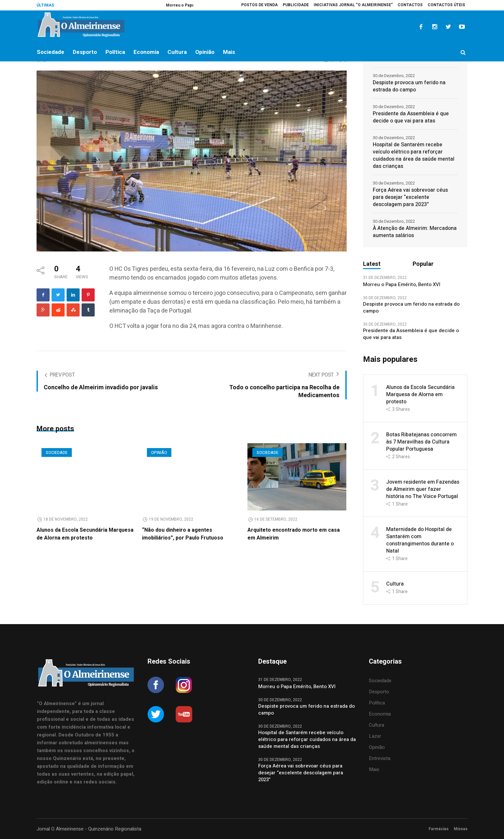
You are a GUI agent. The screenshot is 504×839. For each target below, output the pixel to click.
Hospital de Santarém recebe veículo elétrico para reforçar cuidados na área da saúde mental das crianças (414, 155)
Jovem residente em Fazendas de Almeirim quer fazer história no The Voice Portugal (423, 489)
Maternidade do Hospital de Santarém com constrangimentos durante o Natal (420, 540)
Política (377, 703)
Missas (461, 829)
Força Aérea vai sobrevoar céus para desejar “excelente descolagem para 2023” (410, 197)
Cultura (395, 584)
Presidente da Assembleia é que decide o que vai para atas (411, 117)
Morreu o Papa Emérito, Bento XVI (402, 285)
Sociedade (57, 453)
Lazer (375, 736)
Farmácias (439, 829)
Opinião (159, 453)
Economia (380, 714)
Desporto (379, 692)
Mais (374, 769)
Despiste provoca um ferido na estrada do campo (409, 86)
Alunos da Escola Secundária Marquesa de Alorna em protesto (85, 534)
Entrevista (380, 758)
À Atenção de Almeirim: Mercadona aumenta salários (415, 232)
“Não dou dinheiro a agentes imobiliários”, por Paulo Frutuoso (183, 534)
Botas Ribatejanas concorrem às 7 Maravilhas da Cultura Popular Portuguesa (421, 442)
